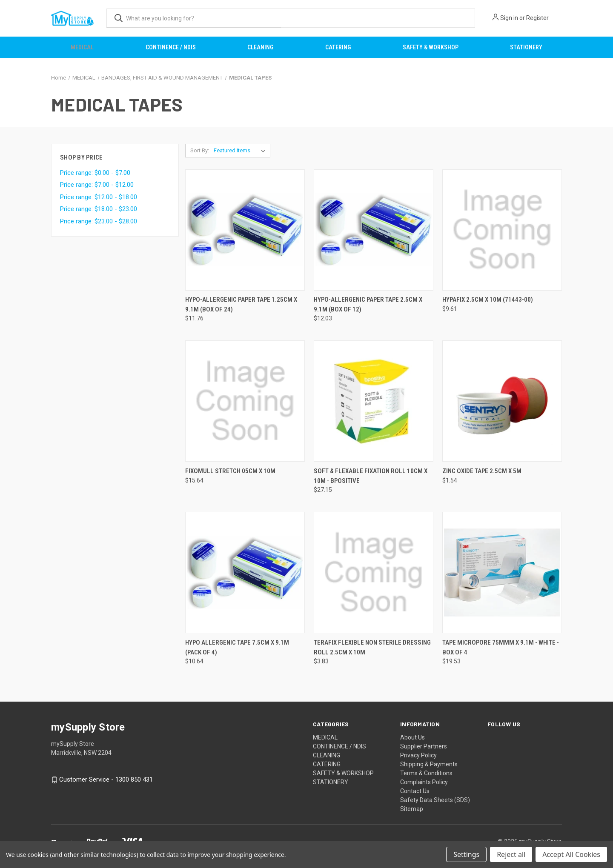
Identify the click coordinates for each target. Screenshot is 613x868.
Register (537, 18)
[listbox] (241, 151)
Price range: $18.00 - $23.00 (99, 209)
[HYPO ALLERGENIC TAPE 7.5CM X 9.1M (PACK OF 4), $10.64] (245, 572)
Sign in (509, 18)
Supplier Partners (424, 746)
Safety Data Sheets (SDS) (435, 800)
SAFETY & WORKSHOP (431, 47)
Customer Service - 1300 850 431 (106, 779)
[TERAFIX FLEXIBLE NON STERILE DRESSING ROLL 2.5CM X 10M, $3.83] (374, 572)
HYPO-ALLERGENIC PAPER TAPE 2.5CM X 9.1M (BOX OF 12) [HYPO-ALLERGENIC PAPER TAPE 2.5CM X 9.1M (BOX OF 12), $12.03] (368, 304)
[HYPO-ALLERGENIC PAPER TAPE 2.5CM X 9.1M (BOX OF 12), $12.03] (374, 230)
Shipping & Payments (429, 764)
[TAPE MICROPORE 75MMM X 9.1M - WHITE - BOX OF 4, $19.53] (502, 572)
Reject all (511, 854)
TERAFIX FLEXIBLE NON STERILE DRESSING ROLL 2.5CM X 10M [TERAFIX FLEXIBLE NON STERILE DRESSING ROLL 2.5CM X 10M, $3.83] (372, 647)
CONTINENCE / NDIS (171, 47)
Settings (466, 854)
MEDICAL (82, 47)
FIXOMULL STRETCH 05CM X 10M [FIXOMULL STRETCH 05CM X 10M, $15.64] (230, 471)
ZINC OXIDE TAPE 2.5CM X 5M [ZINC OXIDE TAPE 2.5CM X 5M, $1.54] (482, 471)
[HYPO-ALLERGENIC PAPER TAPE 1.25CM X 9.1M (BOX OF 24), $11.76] (245, 230)
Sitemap (412, 809)
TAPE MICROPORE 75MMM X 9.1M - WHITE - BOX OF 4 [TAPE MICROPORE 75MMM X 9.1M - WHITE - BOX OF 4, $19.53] (501, 647)
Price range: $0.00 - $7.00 (95, 173)
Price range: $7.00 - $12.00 (97, 185)
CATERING (338, 47)
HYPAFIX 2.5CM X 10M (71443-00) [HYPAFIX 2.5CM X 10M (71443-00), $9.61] (488, 300)
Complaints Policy (424, 782)
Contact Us (415, 791)
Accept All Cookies (571, 854)
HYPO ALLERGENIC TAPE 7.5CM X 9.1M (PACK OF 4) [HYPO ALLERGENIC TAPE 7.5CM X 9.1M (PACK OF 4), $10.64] (237, 647)
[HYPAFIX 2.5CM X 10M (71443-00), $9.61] (502, 230)
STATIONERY (526, 47)
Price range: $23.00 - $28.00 (99, 221)
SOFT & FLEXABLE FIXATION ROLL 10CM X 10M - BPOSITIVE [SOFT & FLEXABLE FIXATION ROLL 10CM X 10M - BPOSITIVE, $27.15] (371, 476)
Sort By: (200, 150)
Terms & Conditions (426, 773)
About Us (412, 737)
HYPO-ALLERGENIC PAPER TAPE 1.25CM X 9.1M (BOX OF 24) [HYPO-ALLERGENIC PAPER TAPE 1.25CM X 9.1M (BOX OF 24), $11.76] (241, 304)
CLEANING (260, 47)
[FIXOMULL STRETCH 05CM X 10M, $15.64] (245, 401)
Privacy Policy (418, 755)
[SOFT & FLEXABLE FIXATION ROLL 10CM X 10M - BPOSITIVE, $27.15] (374, 401)
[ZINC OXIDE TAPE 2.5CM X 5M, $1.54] (502, 401)
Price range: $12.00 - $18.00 (99, 197)
